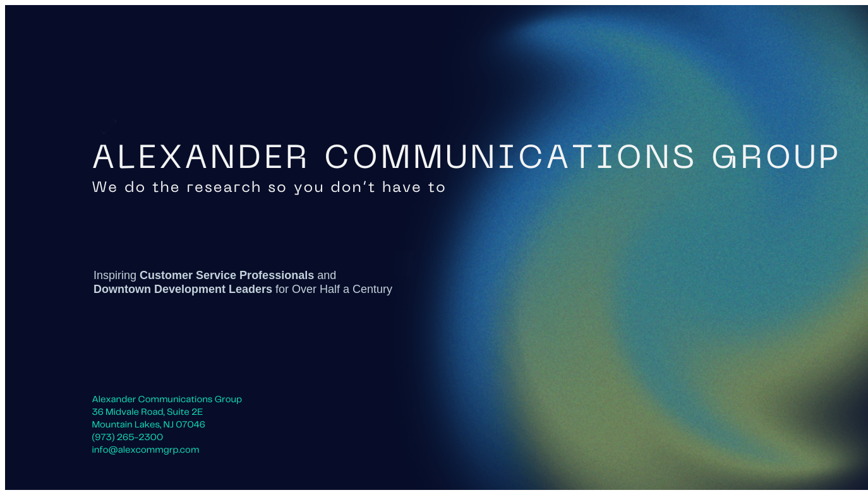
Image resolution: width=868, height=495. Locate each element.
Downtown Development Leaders (183, 289)
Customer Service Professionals (227, 275)
